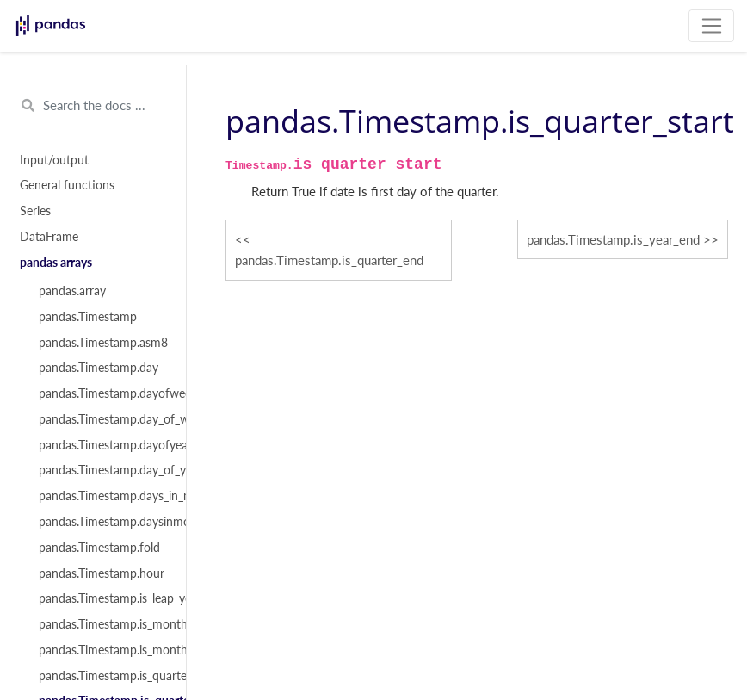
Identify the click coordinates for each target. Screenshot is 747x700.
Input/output (54, 160)
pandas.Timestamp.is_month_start (103, 650)
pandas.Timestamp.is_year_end (613, 239)
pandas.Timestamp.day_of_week (103, 419)
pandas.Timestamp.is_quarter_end (103, 676)
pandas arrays (56, 263)
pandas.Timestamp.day (99, 368)
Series (35, 211)
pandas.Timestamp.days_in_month (103, 496)
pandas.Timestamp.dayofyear (103, 445)
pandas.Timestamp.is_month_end (103, 624)
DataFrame (49, 237)
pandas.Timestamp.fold (99, 548)
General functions (67, 185)
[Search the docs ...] (93, 106)
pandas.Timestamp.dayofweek (103, 393)
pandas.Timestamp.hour (102, 573)
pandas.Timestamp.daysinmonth (103, 522)
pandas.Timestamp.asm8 (103, 343)
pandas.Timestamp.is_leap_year (103, 598)
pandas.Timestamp (88, 317)
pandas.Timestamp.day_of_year (103, 470)
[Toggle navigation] (711, 26)
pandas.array (72, 291)
